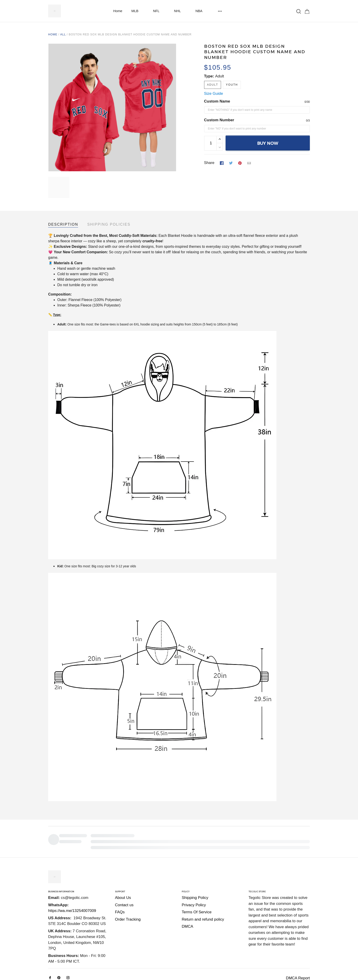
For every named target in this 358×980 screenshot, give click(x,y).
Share (209, 163)
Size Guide (214, 94)
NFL (159, 11)
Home (118, 11)
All (63, 34)
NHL (180, 11)
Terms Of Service (197, 881)
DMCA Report (298, 947)
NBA (202, 11)
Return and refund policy (203, 888)
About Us (123, 866)
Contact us (124, 874)
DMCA (187, 895)
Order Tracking (128, 888)
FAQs (120, 881)
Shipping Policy (195, 866)
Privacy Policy (194, 874)
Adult (220, 76)
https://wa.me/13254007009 (72, 879)
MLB (138, 11)
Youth (232, 85)
